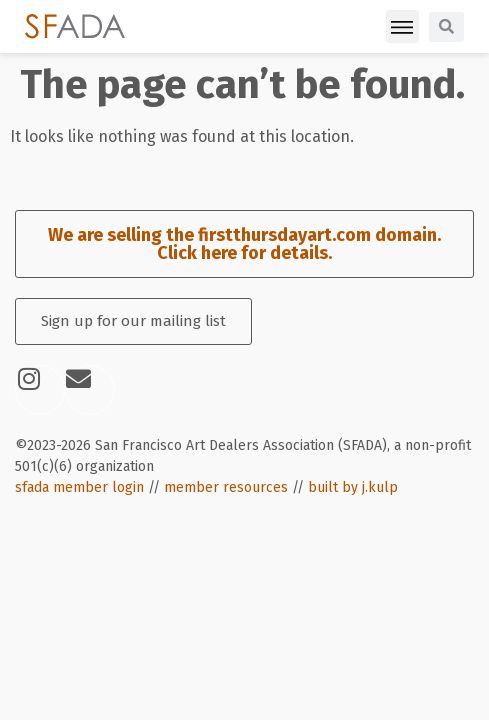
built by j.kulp (353, 487)
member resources (226, 487)
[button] (402, 26)
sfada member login (79, 487)
